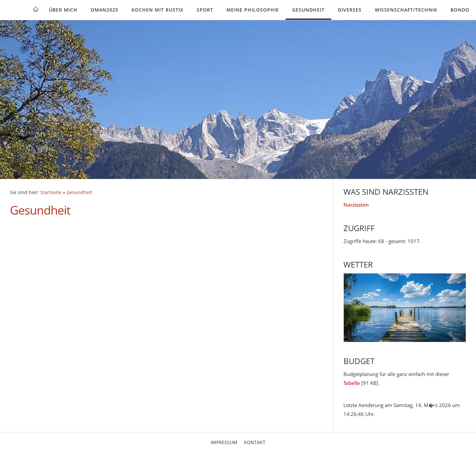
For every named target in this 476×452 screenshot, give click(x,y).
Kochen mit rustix (158, 10)
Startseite (51, 192)
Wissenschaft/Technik (406, 10)
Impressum (224, 442)
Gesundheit (308, 10)
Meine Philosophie (253, 10)
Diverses (350, 10)
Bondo (460, 10)
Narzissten (356, 205)
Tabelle (352, 383)
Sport (205, 10)
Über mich (63, 10)
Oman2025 (104, 10)
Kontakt (255, 442)
